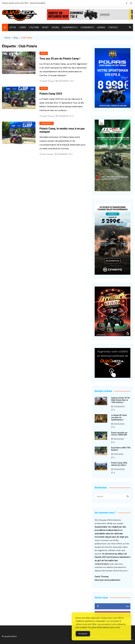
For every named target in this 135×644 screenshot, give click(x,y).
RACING (55, 27)
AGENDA (101, 27)
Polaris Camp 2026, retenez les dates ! (119, 464)
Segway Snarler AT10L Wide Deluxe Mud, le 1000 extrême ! (120, 400)
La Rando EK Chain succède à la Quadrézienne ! (119, 417)
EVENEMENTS (87, 27)
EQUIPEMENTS (69, 27)
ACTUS (13, 27)
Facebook (127, 3)
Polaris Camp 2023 (51, 94)
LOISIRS (23, 27)
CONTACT (113, 27)
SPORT (45, 27)
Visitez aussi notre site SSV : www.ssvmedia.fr (24, 3)
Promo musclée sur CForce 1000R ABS (119, 434)
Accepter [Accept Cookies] (83, 636)
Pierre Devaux (48, 154)
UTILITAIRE (34, 27)
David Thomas (48, 81)
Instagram (131, 3)
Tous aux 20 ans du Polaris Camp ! (60, 59)
